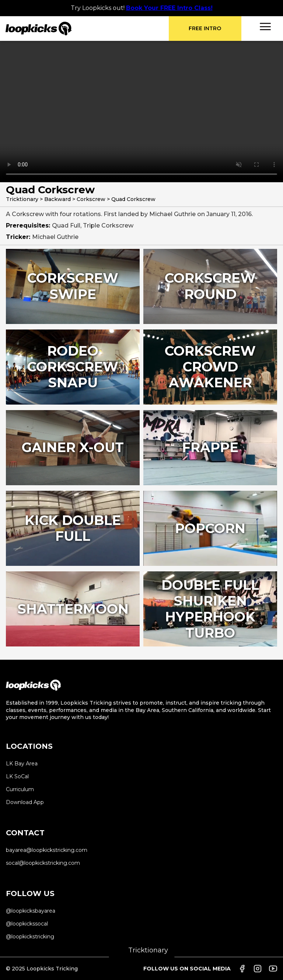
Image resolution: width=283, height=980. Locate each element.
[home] (87, 29)
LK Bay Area (22, 764)
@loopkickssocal (27, 924)
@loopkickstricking (30, 937)
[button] (265, 27)
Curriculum (20, 789)
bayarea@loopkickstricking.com (47, 850)
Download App (25, 802)
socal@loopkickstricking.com (43, 863)
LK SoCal (17, 776)
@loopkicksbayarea (31, 911)
